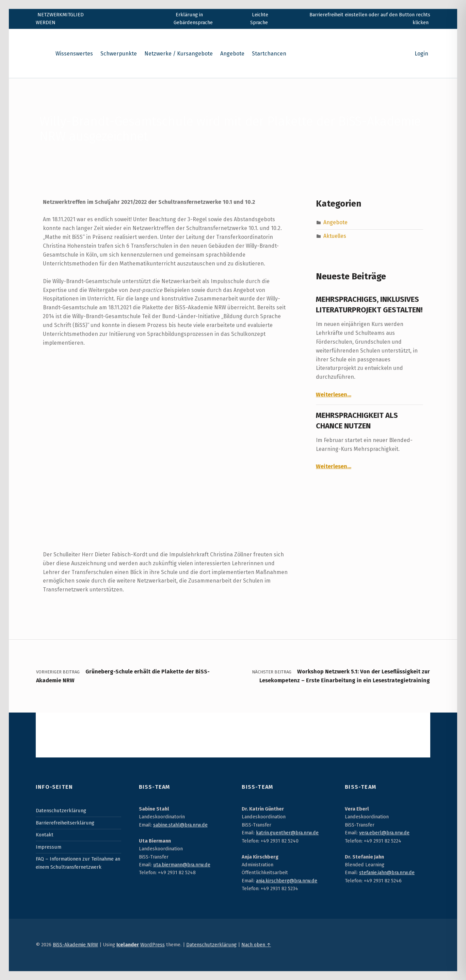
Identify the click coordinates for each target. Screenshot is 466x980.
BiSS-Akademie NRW (75, 945)
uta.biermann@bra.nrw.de (182, 865)
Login (421, 54)
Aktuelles (335, 236)
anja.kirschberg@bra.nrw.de (287, 881)
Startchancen (269, 54)
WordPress (152, 945)
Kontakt (45, 835)
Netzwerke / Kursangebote (179, 54)
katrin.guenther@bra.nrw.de (287, 833)
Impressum (49, 847)
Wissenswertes (74, 54)
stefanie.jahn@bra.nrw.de (387, 872)
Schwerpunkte (119, 54)
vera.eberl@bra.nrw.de (384, 833)
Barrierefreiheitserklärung (65, 823)
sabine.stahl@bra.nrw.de (180, 825)
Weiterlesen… (334, 395)
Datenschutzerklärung (61, 811)
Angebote (232, 54)
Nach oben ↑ (256, 945)
